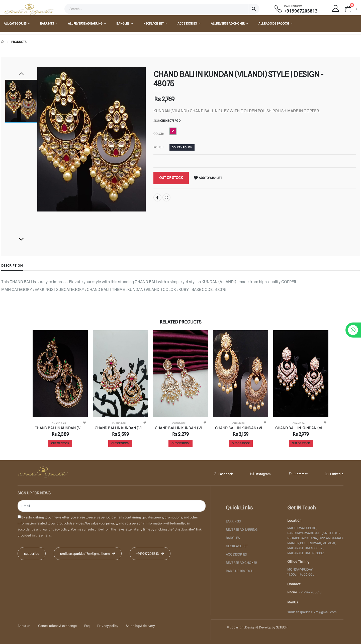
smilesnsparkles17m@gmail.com (312, 612)
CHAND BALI (59, 423)
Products (19, 42)
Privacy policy (108, 625)
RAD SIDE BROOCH (240, 569)
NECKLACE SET (154, 23)
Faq (87, 625)
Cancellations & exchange (58, 625)
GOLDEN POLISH (182, 148)
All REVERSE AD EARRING (85, 23)
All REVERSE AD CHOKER (228, 23)
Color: (159, 134)
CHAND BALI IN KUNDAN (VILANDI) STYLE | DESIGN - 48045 (301, 428)
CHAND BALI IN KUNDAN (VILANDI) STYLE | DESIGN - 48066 (60, 428)
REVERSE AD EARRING (242, 529)
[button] (351, 9)
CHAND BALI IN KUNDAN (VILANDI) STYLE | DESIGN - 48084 (180, 428)
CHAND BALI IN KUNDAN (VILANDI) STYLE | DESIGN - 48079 (120, 428)
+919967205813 (301, 11)
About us (24, 625)
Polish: (159, 147)
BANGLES (123, 23)
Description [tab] (12, 265)
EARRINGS (47, 23)
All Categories (15, 23)
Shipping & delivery (140, 625)
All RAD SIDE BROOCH (274, 23)
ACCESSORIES (187, 23)
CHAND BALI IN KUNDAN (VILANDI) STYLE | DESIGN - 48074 (241, 428)
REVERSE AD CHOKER (242, 561)
